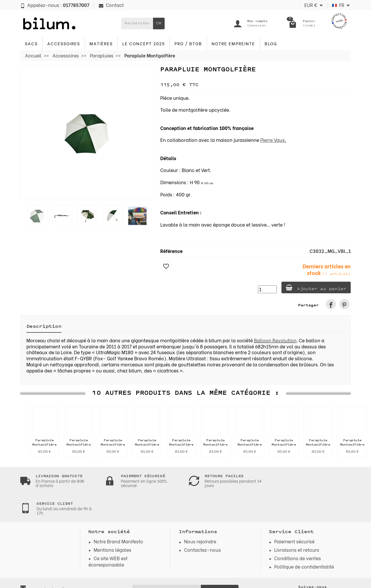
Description (44, 327)
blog (271, 43)
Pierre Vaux (273, 140)
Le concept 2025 (144, 43)
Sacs (31, 43)
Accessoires (64, 43)
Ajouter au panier (316, 288)
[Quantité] (267, 289)
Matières (101, 43)
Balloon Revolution (275, 340)
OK (159, 23)
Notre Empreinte (233, 43)
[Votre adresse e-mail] (167, 562)
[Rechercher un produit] (137, 23)
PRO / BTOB (188, 43)
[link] (331, 304)
